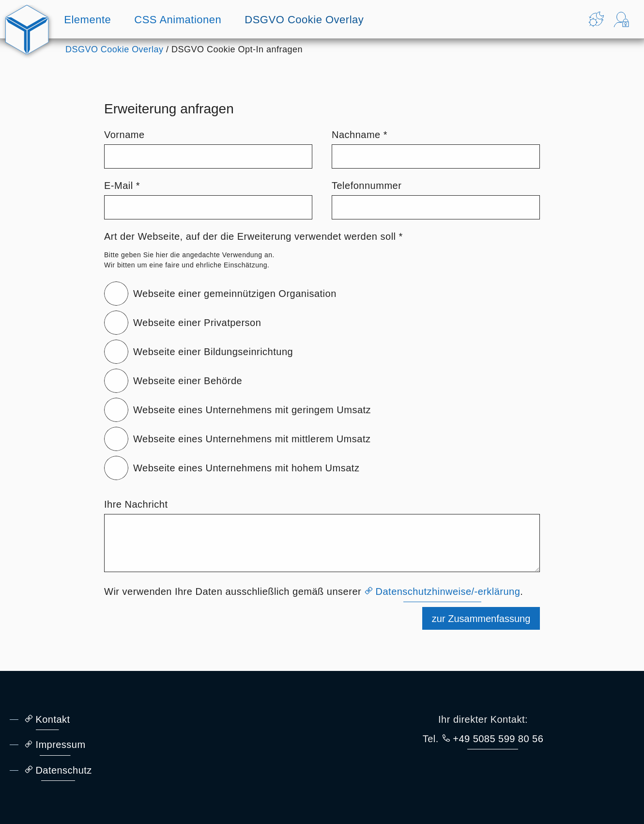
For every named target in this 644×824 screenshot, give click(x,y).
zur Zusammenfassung (481, 620)
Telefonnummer (367, 186)
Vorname (124, 135)
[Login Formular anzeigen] (621, 19)
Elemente (87, 20)
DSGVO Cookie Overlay (304, 20)
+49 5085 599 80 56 (499, 739)
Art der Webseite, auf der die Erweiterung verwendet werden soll (253, 236)
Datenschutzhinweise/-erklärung (449, 591)
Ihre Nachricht (136, 504)
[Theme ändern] (596, 19)
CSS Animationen (178, 20)
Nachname (360, 135)
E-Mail (122, 186)
